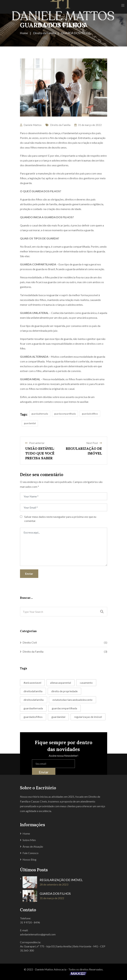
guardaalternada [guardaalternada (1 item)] (33, 708)
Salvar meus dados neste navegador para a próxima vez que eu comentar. (60, 519)
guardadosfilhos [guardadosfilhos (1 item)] (33, 717)
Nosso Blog (29, 859)
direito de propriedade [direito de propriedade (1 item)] (64, 691)
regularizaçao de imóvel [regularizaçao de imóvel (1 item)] (88, 717)
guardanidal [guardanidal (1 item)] (58, 717)
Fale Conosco (31, 853)
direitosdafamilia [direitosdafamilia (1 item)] (34, 700)
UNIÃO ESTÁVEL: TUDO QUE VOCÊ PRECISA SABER (40, 453)
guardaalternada (40, 414)
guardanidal (30, 423)
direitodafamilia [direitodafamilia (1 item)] (33, 691)
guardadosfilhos (90, 414)
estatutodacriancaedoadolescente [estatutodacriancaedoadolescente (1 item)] (72, 700)
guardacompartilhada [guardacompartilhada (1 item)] (64, 708)
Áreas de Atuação (33, 846)
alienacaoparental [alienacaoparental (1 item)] (61, 683)
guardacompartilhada (65, 414)
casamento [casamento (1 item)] (86, 683)
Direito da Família (60, 125)
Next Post (94, 443)
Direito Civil (30, 642)
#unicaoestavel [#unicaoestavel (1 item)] (32, 683)
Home (26, 833)
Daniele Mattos (33, 125)
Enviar (29, 574)
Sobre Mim (29, 840)
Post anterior (35, 443)
